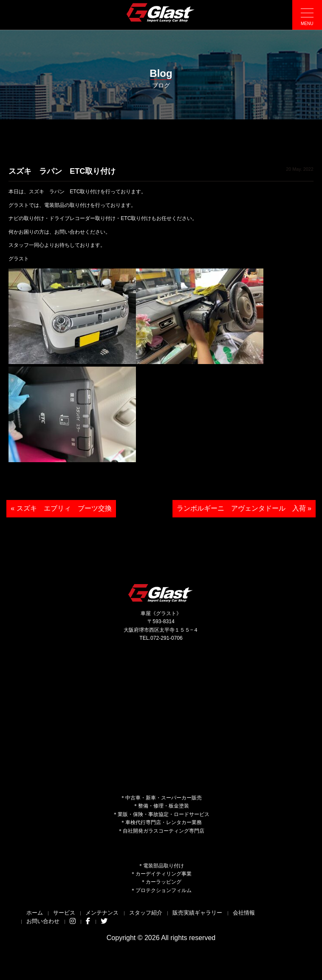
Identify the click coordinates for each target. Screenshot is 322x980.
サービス (64, 913)
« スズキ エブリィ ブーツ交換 (61, 508)
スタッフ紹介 (146, 913)
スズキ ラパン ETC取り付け (62, 171)
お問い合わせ (43, 921)
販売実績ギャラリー (197, 913)
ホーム (35, 913)
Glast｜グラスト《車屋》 (161, 12)
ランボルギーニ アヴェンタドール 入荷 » (244, 508)
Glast (161, 593)
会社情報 (244, 913)
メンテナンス (102, 913)
